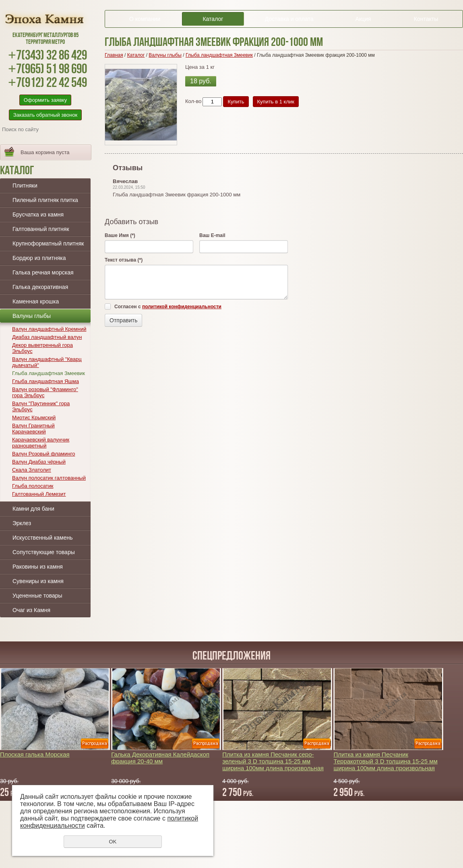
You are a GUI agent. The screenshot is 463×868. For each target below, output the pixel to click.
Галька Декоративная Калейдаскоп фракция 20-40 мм (160, 758)
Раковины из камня (38, 567)
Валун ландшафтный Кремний (49, 329)
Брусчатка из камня (38, 214)
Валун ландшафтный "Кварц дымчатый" (47, 362)
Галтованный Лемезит (39, 494)
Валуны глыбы (32, 316)
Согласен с (168, 307)
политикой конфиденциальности (182, 307)
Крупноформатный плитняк (48, 243)
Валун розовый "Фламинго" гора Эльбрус (45, 392)
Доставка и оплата (289, 19)
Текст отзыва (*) (124, 260)
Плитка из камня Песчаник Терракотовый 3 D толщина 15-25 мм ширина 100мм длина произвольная (385, 761)
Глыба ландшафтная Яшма (45, 381)
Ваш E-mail (212, 235)
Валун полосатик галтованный (49, 478)
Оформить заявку (45, 100)
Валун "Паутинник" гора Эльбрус (41, 406)
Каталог (213, 19)
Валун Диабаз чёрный (39, 462)
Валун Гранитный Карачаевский (33, 429)
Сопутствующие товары (44, 552)
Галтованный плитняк (41, 229)
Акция (363, 19)
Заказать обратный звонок (45, 115)
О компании (145, 19)
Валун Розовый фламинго (43, 454)
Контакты (426, 19)
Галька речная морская (43, 272)
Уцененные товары (37, 596)
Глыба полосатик (33, 486)
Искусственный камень (43, 538)
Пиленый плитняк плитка (45, 200)
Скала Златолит (32, 470)
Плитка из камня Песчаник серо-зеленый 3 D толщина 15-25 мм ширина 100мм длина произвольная (273, 761)
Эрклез (22, 523)
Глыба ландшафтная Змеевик (49, 373)
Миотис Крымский (34, 418)
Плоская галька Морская (35, 754)
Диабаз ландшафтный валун (47, 337)
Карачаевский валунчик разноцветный (41, 443)
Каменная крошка (36, 301)
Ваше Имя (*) (120, 235)
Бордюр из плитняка (39, 258)
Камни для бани (33, 509)
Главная (114, 55)
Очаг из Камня (31, 610)
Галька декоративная (40, 287)
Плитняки (25, 186)
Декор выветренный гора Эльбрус (42, 348)
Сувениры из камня (38, 581)
